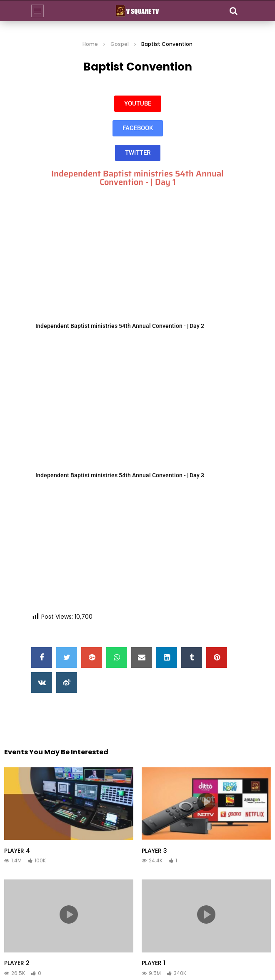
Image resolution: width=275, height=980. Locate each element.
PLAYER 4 (17, 851)
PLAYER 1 (154, 963)
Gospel (120, 44)
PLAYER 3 (154, 851)
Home (90, 44)
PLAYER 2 (17, 963)
